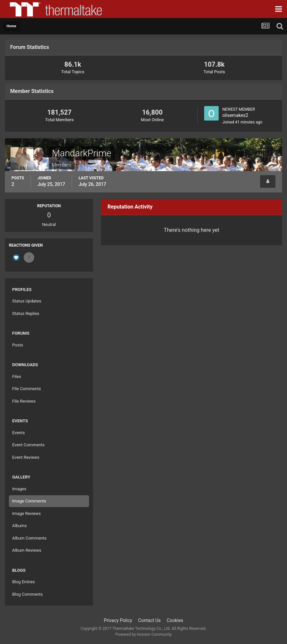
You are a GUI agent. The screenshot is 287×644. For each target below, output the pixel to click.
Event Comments (28, 445)
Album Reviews (27, 550)
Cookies (175, 620)
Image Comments (29, 501)
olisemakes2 (235, 115)
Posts (18, 345)
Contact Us (149, 620)
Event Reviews (26, 457)
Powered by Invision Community (143, 634)
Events (18, 433)
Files (17, 377)
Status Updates (27, 301)
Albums (19, 526)
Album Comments (29, 538)
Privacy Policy (118, 620)
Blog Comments (27, 594)
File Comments (26, 389)
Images (19, 489)
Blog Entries (24, 582)
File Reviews (24, 401)
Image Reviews (26, 513)
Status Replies (26, 313)
